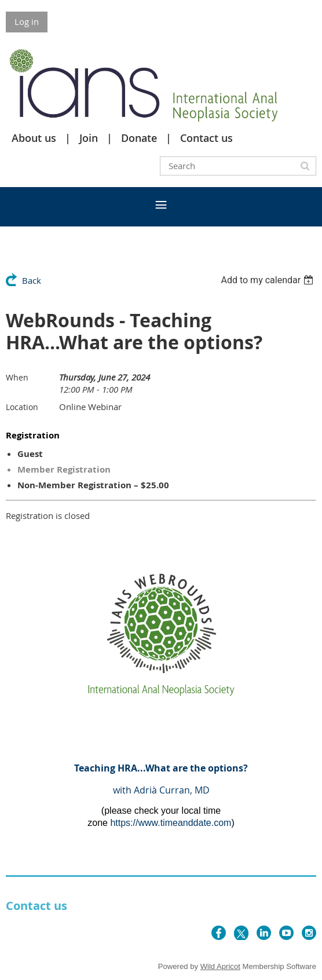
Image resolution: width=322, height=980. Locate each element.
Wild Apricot (220, 966)
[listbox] (268, 280)
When (17, 377)
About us (34, 138)
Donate (139, 138)
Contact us (206, 138)
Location (22, 407)
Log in (27, 21)
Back (32, 280)
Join (89, 138)
